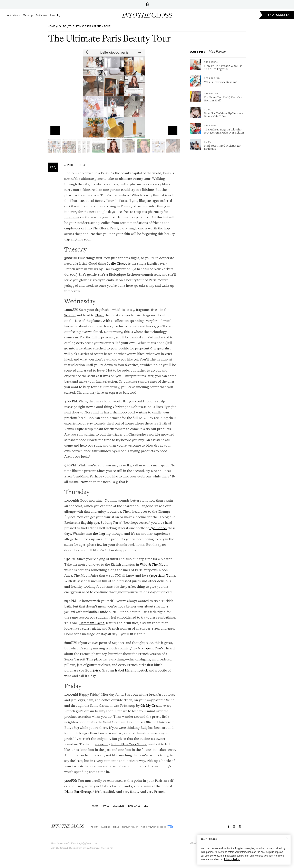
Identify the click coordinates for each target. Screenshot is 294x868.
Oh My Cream (151, 705)
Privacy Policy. (232, 859)
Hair (53, 15)
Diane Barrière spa (78, 791)
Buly (144, 727)
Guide (63, 26)
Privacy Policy (130, 827)
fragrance (134, 806)
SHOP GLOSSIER (279, 15)
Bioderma (72, 217)
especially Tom (162, 575)
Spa (146, 806)
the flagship (102, 533)
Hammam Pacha (92, 623)
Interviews (13, 15)
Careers (105, 827)
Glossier (147, 4)
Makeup (28, 15)
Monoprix (145, 648)
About (94, 827)
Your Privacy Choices (157, 827)
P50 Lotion (158, 528)
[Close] (287, 838)
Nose (99, 315)
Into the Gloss (147, 15)
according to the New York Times (121, 744)
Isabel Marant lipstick (131, 670)
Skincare (42, 15)
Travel (105, 806)
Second (70, 315)
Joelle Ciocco (117, 263)
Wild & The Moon (154, 564)
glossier (118, 806)
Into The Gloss (77, 165)
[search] (58, 15)
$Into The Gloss (68, 826)
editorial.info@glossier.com (83, 843)
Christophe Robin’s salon (132, 407)
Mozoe (156, 471)
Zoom (173, 131)
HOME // (53, 26)
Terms (116, 827)
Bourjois (92, 670)
